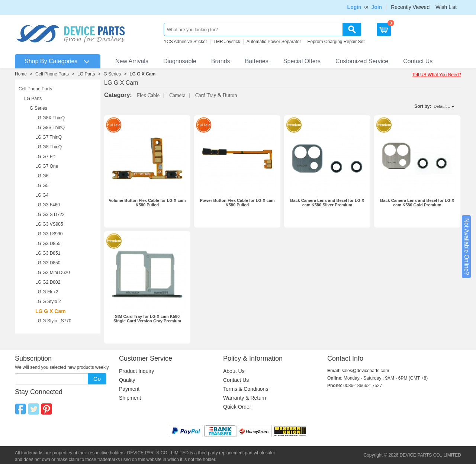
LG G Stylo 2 (48, 302)
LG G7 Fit (45, 157)
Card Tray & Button (216, 95)
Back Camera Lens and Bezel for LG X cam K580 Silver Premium (327, 203)
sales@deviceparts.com (366, 371)
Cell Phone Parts (52, 74)
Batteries (257, 61)
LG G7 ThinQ (49, 137)
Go (97, 379)
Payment (129, 389)
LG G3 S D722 (50, 215)
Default (440, 106)
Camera (177, 95)
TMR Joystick (227, 42)
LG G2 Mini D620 (53, 273)
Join (377, 7)
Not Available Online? (467, 247)
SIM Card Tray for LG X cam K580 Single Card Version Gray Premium (147, 319)
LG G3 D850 (48, 263)
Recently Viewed (410, 7)
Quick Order (237, 407)
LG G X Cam (142, 74)
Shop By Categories (51, 61)
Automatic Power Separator (274, 42)
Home (21, 74)
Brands (221, 61)
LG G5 (42, 186)
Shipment (130, 398)
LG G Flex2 (47, 292)
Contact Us (418, 61)
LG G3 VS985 (49, 224)
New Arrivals (132, 61)
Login (354, 7)
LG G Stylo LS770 (53, 321)
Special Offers (302, 61)
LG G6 (42, 176)
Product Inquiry (136, 371)
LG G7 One (47, 166)
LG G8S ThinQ (50, 128)
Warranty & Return (245, 398)
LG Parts (86, 74)
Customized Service (362, 61)
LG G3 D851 (48, 253)
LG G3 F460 (48, 205)
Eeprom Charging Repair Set (336, 42)
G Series (112, 74)
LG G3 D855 (48, 244)
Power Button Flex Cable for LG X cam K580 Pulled (237, 203)
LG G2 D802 (48, 282)
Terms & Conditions (246, 389)
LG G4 (42, 195)
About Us (234, 371)
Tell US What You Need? (437, 75)
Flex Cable (148, 95)
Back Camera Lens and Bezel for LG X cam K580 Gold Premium (417, 203)
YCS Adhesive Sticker (185, 42)
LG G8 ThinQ (49, 147)
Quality (127, 380)
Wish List (446, 7)
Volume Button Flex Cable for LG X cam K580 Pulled (147, 203)
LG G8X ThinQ (50, 118)
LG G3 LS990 (49, 234)
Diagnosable (180, 61)
